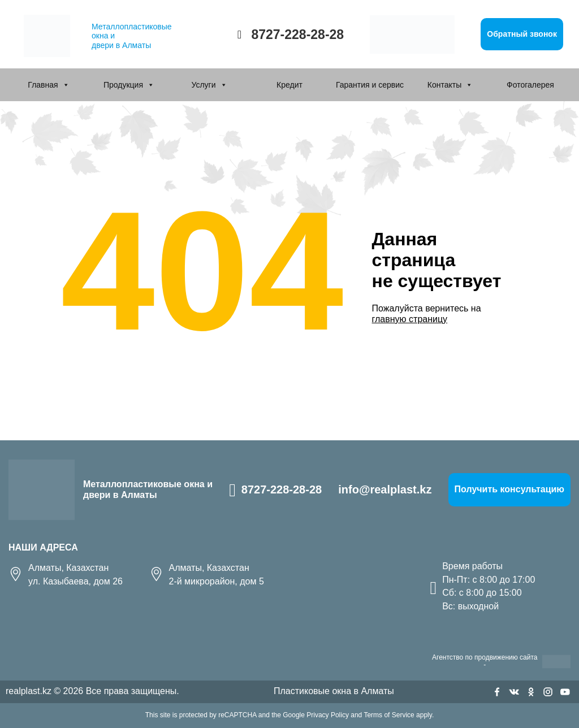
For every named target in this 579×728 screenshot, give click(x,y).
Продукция (123, 85)
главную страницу (410, 319)
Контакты (444, 85)
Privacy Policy (328, 715)
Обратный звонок (522, 34)
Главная (43, 85)
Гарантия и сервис (370, 85)
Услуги (203, 85)
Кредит (289, 85)
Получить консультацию (509, 489)
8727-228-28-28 (297, 34)
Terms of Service (389, 715)
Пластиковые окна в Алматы (334, 691)
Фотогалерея (530, 85)
